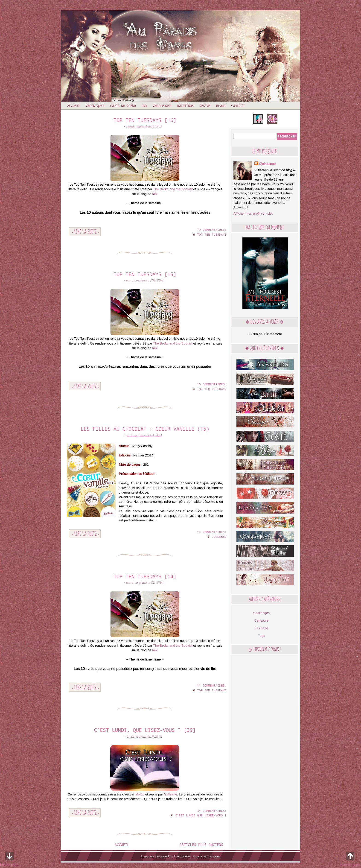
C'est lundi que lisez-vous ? (201, 815)
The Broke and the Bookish (173, 189)
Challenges (162, 106)
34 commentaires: (212, 811)
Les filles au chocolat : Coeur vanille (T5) (145, 429)
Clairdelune (267, 164)
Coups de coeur (123, 106)
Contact (238, 106)
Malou (140, 794)
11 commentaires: (212, 685)
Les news (262, 628)
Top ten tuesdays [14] (145, 576)
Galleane (170, 794)
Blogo (221, 106)
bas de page (9, 858)
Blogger (214, 856)
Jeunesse (219, 537)
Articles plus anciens (201, 845)
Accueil (74, 106)
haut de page (350, 858)
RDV (144, 106)
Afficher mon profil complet (253, 213)
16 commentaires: (212, 384)
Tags (262, 636)
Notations (185, 106)
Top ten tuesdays (212, 234)
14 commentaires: (212, 532)
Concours (261, 620)
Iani (154, 194)
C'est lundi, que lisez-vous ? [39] (145, 730)
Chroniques (95, 106)
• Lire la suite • (86, 232)
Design (205, 106)
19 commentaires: (212, 230)
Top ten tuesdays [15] (145, 274)
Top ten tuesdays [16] (145, 120)
